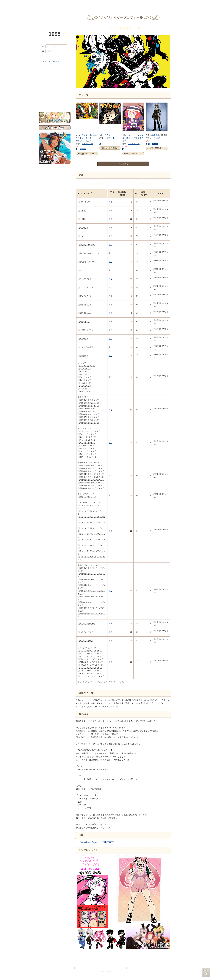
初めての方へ (55, 98)
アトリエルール (55, 91)
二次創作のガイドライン (118, 968)
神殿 (68, 3)
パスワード (42, 51)
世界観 (55, 74)
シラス (108, 135)
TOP (48, 3)
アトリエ (106, 3)
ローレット (87, 3)
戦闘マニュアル (55, 94)
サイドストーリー (55, 79)
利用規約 (71, 968)
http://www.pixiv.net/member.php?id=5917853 (95, 842)
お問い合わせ (55, 103)
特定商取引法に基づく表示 (100, 968)
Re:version (142, 968)
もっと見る (123, 164)
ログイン (48, 57)
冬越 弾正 (155, 135)
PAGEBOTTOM (206, 973)
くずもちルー (87, 144)
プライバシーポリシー (83, 968)
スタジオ (126, 3)
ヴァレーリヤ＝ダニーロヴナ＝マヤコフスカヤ (133, 138)
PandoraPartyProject (55, 15)
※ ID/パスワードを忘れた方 (51, 61)
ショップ (145, 3)
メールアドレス (42, 47)
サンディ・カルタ (84, 141)
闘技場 (165, 3)
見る (110, 202)
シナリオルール (55, 88)
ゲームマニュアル (55, 83)
